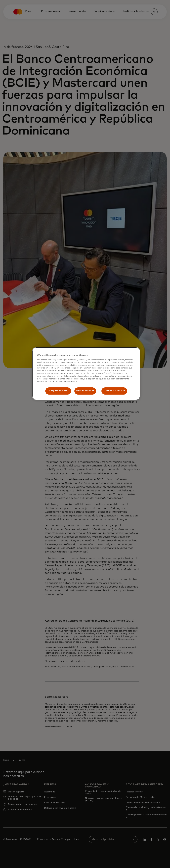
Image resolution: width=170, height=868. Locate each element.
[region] (86, 374)
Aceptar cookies (58, 391)
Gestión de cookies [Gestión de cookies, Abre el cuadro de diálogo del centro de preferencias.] (114, 391)
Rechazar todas (85, 391)
